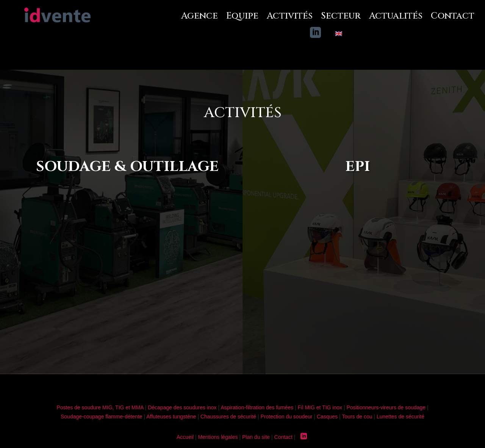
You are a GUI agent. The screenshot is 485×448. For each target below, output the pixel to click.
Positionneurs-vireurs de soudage (386, 407)
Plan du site (256, 437)
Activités (290, 16)
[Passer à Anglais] (339, 35)
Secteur (341, 16)
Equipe (242, 16)
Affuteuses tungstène (171, 417)
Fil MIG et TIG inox (320, 407)
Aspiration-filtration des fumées (257, 407)
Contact (453, 16)
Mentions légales (218, 437)
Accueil (185, 437)
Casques (327, 417)
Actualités (396, 16)
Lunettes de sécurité (401, 417)
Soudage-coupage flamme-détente (102, 417)
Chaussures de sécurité (228, 417)
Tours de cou (357, 417)
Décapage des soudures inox (182, 407)
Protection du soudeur (286, 417)
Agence (199, 16)
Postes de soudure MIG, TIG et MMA (100, 407)
